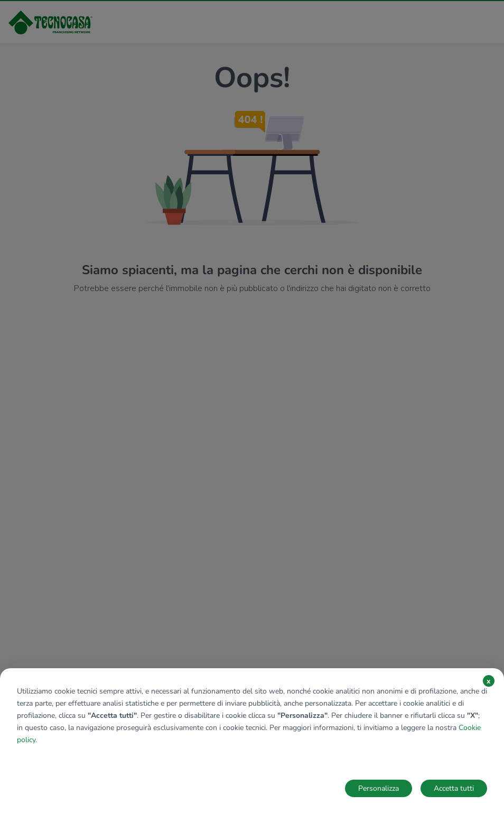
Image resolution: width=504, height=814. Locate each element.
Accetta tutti (454, 788)
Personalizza (379, 788)
